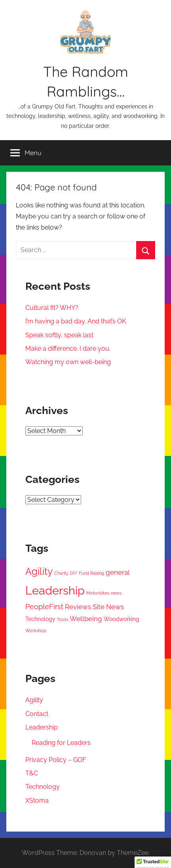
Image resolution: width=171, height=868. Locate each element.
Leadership (42, 727)
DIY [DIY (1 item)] (74, 573)
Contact (37, 714)
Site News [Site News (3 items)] (108, 607)
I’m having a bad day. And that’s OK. (76, 321)
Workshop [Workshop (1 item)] (36, 631)
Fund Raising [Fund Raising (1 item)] (91, 573)
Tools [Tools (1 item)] (63, 619)
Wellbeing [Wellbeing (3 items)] (86, 619)
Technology (43, 787)
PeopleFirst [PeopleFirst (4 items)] (44, 607)
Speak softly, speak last (59, 335)
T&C (32, 773)
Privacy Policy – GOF (56, 760)
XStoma (37, 801)
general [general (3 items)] (118, 572)
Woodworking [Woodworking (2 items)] (122, 619)
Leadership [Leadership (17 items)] (55, 590)
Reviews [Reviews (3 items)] (78, 607)
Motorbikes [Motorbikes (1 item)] (98, 593)
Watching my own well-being (68, 362)
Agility (34, 700)
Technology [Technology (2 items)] (40, 619)
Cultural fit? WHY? (52, 308)
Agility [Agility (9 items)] (39, 571)
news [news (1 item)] (116, 593)
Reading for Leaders (61, 743)
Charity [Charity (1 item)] (61, 573)
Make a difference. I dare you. (68, 349)
